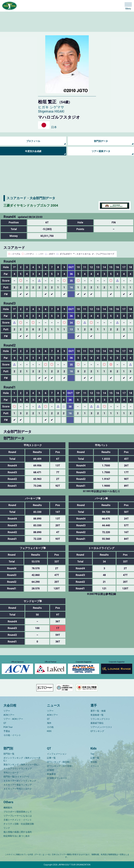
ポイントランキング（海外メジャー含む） (22, 759)
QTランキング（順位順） (59, 762)
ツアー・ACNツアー (13, 719)
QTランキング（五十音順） (60, 766)
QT (5, 723)
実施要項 (51, 774)
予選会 (7, 731)
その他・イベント (12, 735)
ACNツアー (9, 715)
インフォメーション (57, 754)
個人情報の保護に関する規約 (18, 832)
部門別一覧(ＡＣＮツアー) (16, 777)
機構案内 (8, 808)
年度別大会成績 (33, 151)
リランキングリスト (100, 719)
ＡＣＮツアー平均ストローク (18, 789)
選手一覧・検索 (98, 711)
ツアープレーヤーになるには (18, 816)
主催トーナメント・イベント (18, 820)
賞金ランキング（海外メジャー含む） (22, 765)
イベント (95, 766)
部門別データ (101, 141)
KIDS (49, 731)
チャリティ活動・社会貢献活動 (19, 824)
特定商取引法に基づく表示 (17, 836)
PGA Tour (8, 727)
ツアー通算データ (101, 151)
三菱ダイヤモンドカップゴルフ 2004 (31, 205)
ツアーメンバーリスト (101, 727)
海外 (49, 723)
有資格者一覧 (97, 715)
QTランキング (97, 731)
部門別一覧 (9, 754)
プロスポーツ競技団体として (18, 812)
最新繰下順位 (97, 723)
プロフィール (33, 141)
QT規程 (51, 770)
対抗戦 (94, 762)
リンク (7, 828)
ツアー (7, 711)
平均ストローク (11, 773)
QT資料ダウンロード (57, 778)
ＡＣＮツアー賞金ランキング (18, 785)
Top (92, 754)
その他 (50, 727)
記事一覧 (51, 758)
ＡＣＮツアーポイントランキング (20, 781)
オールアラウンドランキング (18, 769)
